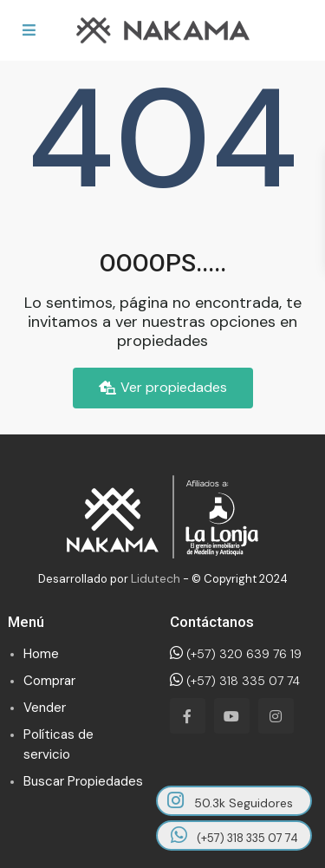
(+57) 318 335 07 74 (235, 681)
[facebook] (188, 716)
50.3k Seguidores (230, 801)
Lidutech (156, 578)
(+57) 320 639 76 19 (236, 654)
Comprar (49, 681)
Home (41, 654)
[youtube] (232, 716)
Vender (45, 708)
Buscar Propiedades (83, 781)
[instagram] (276, 716)
